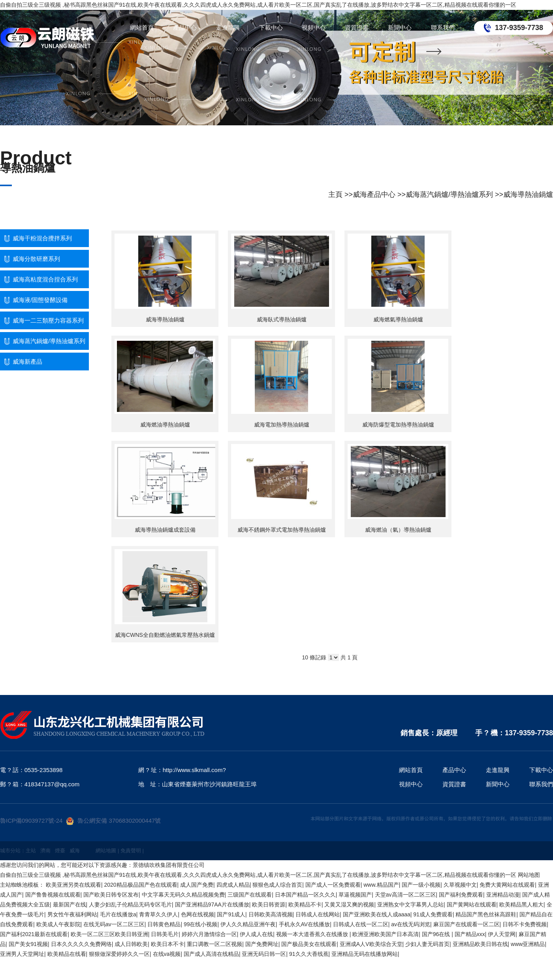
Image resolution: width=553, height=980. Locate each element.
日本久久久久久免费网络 (81, 944)
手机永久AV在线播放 (305, 924)
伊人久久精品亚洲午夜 (248, 924)
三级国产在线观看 (250, 895)
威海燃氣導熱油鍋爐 (398, 319)
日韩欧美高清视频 (271, 914)
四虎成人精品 (233, 885)
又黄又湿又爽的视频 (349, 904)
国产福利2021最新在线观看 (34, 934)
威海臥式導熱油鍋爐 (282, 319)
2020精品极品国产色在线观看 (140, 885)
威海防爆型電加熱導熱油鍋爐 (398, 425)
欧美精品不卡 (305, 904)
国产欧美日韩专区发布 (111, 895)
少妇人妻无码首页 (427, 944)
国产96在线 (437, 934)
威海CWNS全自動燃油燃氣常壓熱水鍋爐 (165, 635)
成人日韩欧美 (131, 944)
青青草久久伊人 (158, 914)
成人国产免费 (197, 885)
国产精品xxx (470, 934)
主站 (31, 851)
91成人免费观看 (433, 914)
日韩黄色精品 (164, 924)
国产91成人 (231, 914)
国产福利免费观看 (461, 895)
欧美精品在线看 (67, 954)
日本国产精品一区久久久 (305, 895)
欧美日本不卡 (167, 944)
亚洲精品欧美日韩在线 (480, 944)
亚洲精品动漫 (503, 895)
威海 (75, 851)
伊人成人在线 (256, 934)
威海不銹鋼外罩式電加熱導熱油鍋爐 (282, 530)
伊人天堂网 (502, 934)
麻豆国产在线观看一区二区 (466, 924)
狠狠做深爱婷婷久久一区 (119, 954)
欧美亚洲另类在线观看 (73, 885)
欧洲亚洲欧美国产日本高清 (386, 934)
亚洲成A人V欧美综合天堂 (371, 944)
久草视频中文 (460, 885)
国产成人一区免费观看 (333, 885)
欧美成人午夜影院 (58, 924)
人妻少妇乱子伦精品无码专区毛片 (130, 904)
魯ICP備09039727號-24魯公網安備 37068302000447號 (80, 820)
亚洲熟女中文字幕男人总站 (410, 904)
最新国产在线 (70, 904)
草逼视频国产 (355, 895)
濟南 (45, 851)
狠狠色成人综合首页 (277, 885)
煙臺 (60, 851)
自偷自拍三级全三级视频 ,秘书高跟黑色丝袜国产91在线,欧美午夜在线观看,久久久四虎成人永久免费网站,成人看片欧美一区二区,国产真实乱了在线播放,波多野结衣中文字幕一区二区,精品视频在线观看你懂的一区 (258, 5)
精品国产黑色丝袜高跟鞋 (486, 914)
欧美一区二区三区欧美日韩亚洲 (109, 934)
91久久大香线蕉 (309, 954)
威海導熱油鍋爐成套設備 (165, 530)
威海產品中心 (374, 194)
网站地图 (529, 875)
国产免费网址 (262, 944)
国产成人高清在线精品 (211, 954)
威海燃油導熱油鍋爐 (165, 425)
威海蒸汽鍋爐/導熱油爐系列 (449, 194)
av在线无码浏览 (411, 924)
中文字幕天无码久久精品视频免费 (183, 895)
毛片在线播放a (118, 914)
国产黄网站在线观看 (472, 904)
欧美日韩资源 (269, 904)
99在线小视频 (201, 924)
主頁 (335, 194)
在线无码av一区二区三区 (114, 924)
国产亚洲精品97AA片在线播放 (212, 904)
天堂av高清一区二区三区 (405, 895)
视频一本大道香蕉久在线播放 (313, 934)
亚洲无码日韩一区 (264, 954)
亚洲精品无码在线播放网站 (365, 954)
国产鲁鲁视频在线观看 (53, 895)
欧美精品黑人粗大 (521, 904)
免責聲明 (131, 851)
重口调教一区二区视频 (214, 944)
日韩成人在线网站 (318, 914)
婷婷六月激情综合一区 (209, 934)
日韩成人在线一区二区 (361, 924)
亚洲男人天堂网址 (22, 954)
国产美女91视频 (28, 944)
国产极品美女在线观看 (309, 944)
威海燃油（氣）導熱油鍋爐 (398, 530)
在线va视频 (167, 954)
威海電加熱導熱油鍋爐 (282, 425)
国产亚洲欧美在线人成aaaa (377, 914)
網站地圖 (106, 851)
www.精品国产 (381, 885)
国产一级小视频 (421, 885)
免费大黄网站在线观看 (507, 885)
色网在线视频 (197, 914)
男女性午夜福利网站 (72, 914)
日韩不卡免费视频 (525, 924)
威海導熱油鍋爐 (528, 194)
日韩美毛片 (165, 934)
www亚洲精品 (528, 944)
